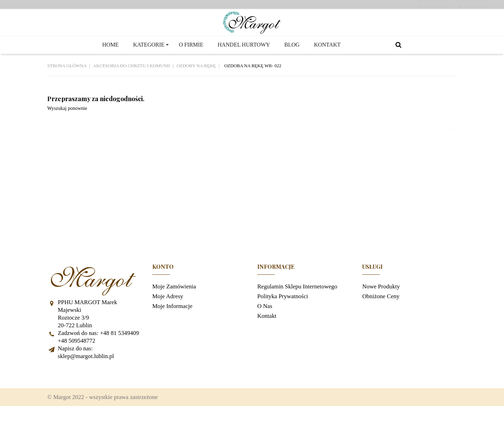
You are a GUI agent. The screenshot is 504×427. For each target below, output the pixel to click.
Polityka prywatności (283, 313)
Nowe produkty (381, 303)
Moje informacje (172, 323)
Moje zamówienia (174, 303)
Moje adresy (168, 313)
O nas (265, 323)
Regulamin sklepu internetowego (297, 303)
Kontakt (267, 333)
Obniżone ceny (381, 313)
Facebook (56, 391)
